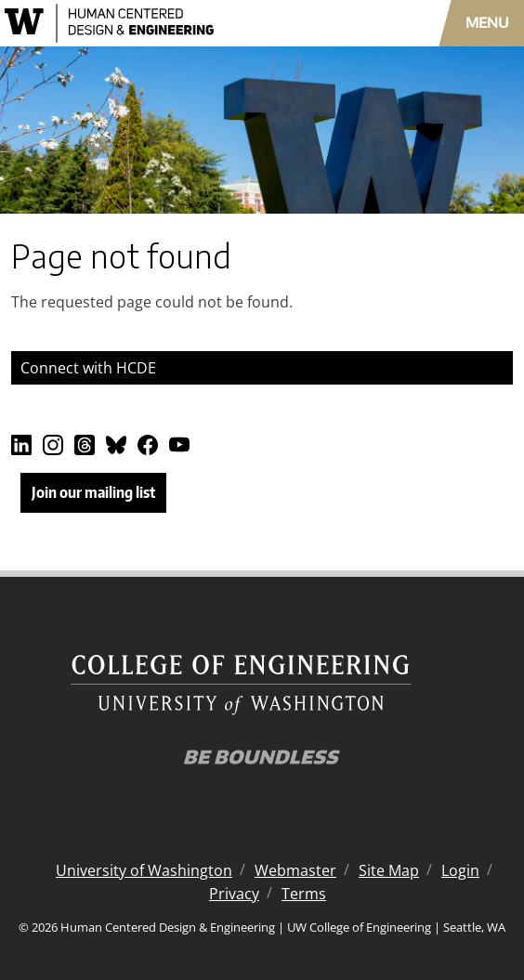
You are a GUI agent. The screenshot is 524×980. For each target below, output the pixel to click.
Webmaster (295, 870)
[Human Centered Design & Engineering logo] (153, 23)
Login (460, 870)
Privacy (234, 894)
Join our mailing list (93, 492)
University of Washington (144, 870)
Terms (304, 894)
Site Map (389, 870)
